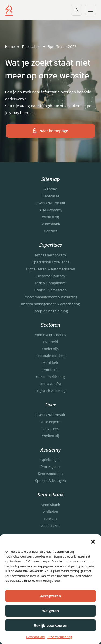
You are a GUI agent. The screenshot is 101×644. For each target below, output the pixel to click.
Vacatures (50, 429)
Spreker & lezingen (50, 481)
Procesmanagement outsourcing (51, 297)
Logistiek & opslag (50, 391)
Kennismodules (50, 474)
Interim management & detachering (50, 304)
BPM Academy (50, 210)
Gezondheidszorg (50, 377)
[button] (93, 541)
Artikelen (51, 512)
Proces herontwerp (50, 255)
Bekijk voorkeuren (50, 625)
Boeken (50, 519)
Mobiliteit (50, 363)
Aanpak (50, 189)
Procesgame (50, 467)
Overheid (51, 342)
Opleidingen (50, 460)
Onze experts (50, 422)
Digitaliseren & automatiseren (50, 269)
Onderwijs (50, 349)
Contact (50, 231)
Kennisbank (51, 224)
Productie (50, 370)
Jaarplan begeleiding (50, 311)
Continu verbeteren (50, 290)
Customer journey (50, 276)
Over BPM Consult (51, 203)
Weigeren (50, 611)
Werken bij (50, 217)
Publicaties (31, 47)
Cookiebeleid (36, 637)
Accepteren (50, 596)
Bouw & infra (50, 384)
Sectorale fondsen (50, 356)
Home (10, 47)
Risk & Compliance (50, 283)
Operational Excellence (50, 262)
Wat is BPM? (50, 526)
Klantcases (50, 196)
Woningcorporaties (51, 335)
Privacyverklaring (60, 637)
